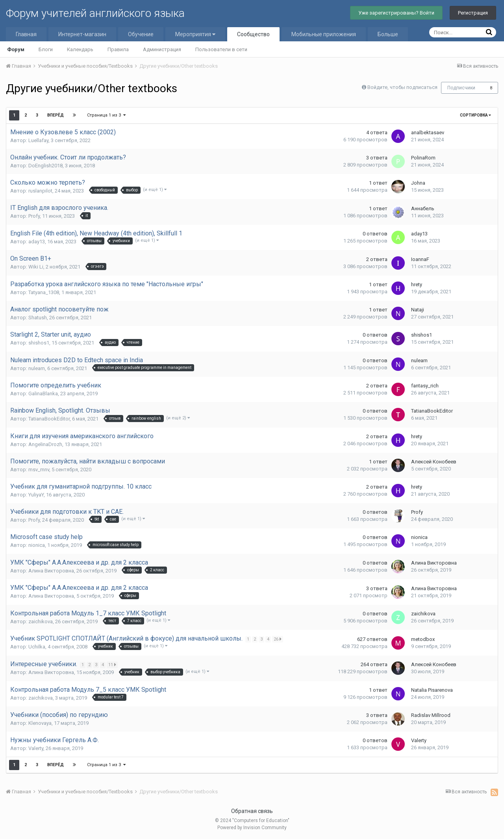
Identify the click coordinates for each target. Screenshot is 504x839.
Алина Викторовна (51, 571)
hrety (417, 284)
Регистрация (473, 13)
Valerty (36, 748)
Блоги (46, 49)
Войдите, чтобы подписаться (402, 87)
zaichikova (41, 621)
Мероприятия (195, 34)
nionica (37, 545)
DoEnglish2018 (45, 166)
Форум (16, 49)
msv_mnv (39, 470)
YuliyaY (36, 495)
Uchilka (37, 647)
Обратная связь (252, 811)
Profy (34, 216)
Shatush (38, 318)
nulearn (37, 368)
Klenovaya (40, 723)
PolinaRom (423, 158)
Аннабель (423, 208)
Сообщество (253, 34)
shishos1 (39, 343)
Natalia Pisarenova (432, 690)
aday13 (37, 242)
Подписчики (461, 88)
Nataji (418, 310)
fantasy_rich (425, 386)
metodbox (423, 639)
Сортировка (475, 115)
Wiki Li (36, 267)
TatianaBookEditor (49, 419)
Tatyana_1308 (44, 292)
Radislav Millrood (431, 715)
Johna (418, 183)
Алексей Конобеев (434, 462)
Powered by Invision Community (252, 828)
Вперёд (56, 115)
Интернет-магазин (82, 34)
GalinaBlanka (43, 394)
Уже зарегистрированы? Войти (396, 13)
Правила (118, 49)
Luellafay (38, 140)
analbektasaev (428, 132)
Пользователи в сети (221, 49)
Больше (388, 34)
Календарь (80, 49)
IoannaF (420, 259)
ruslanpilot (40, 191)
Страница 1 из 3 (106, 115)
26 (278, 639)
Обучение (141, 34)
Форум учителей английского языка (95, 13)
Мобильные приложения (324, 34)
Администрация (162, 49)
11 (113, 665)
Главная (26, 34)
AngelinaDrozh (45, 444)
